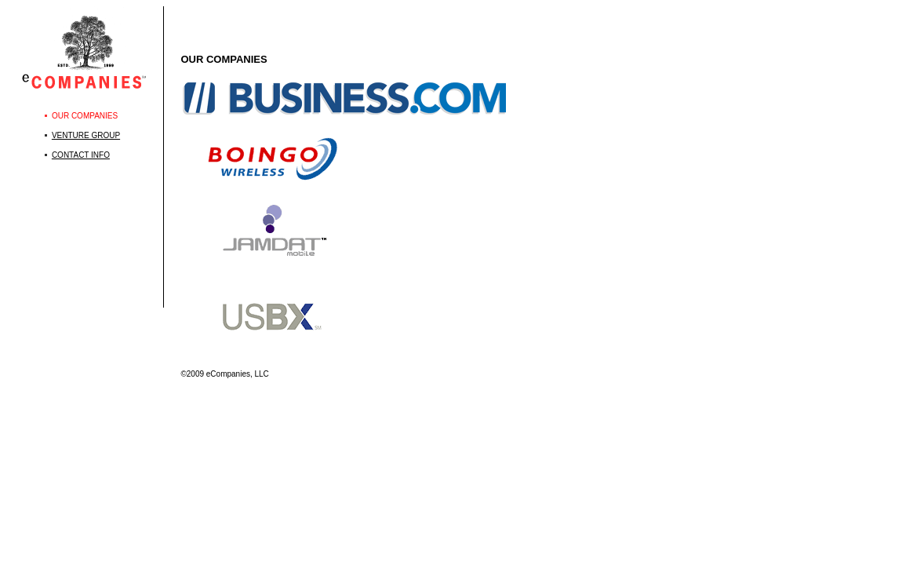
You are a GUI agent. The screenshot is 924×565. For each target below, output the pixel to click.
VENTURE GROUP (86, 135)
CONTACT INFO (81, 155)
